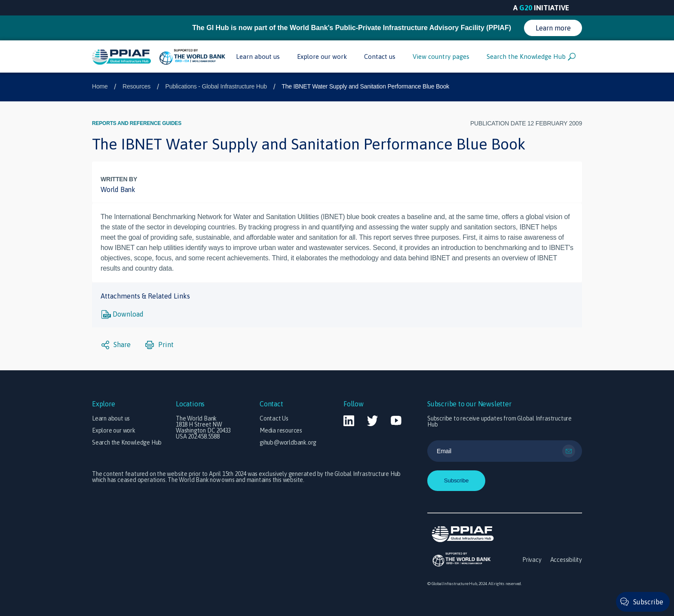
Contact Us (274, 418)
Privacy (532, 560)
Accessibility (566, 560)
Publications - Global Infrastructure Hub (216, 86)
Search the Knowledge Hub (531, 57)
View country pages (441, 56)
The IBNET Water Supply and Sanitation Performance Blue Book (365, 86)
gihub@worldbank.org (288, 442)
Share (116, 345)
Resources (136, 86)
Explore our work (322, 56)
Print (159, 345)
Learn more (553, 28)
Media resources (281, 430)
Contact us (380, 56)
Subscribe (648, 602)
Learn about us (258, 56)
